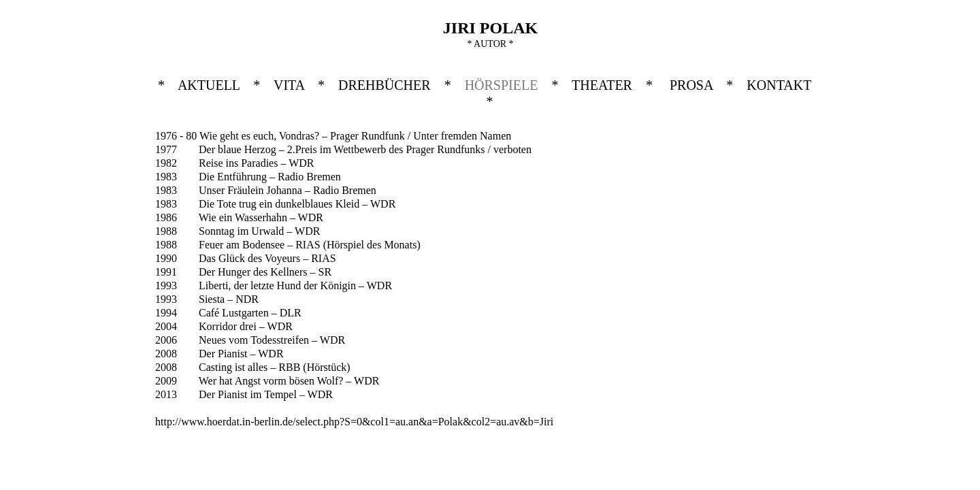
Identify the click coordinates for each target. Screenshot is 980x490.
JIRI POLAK (490, 28)
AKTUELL (209, 85)
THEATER (602, 85)
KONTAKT (779, 85)
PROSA (691, 85)
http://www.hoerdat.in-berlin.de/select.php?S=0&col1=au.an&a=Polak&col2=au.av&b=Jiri (354, 422)
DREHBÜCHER (385, 85)
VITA (289, 85)
